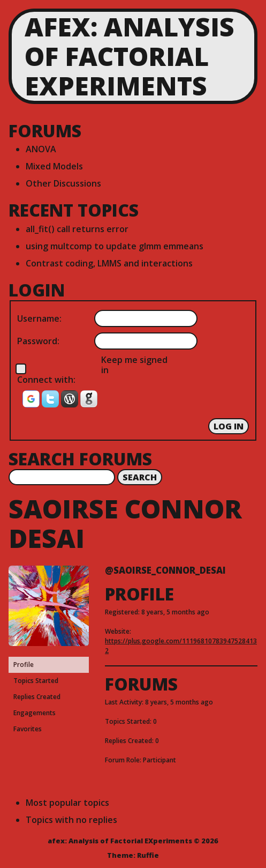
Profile (24, 665)
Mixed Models (54, 166)
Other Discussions (63, 183)
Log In (229, 426)
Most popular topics (67, 803)
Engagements (35, 713)
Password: (38, 341)
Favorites (28, 729)
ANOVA (41, 149)
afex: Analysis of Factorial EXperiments (130, 56)
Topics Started (36, 681)
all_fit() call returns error (77, 229)
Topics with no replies (71, 820)
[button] (32, 402)
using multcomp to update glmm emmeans (115, 246)
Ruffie (148, 855)
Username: (39, 318)
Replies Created (37, 697)
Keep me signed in (134, 365)
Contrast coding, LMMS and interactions (109, 263)
